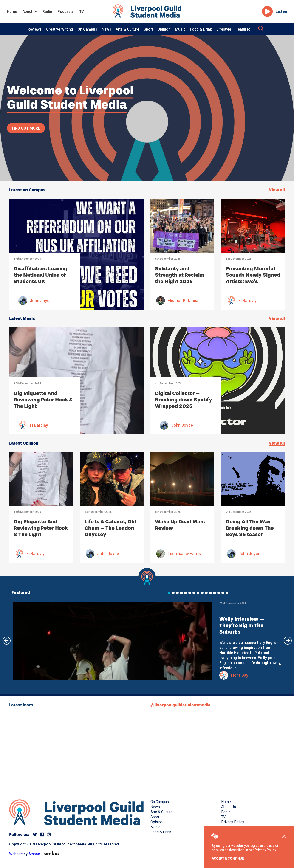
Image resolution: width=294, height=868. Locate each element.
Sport (148, 29)
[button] (169, 593)
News (106, 29)
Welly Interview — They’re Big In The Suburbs (242, 625)
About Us (229, 807)
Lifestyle (224, 29)
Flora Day (240, 675)
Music (180, 29)
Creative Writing (60, 29)
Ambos (34, 854)
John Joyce (41, 300)
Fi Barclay (247, 300)
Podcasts (66, 12)
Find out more (26, 128)
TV (82, 12)
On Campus (87, 29)
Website (16, 854)
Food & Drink (201, 29)
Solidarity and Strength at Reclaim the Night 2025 (180, 275)
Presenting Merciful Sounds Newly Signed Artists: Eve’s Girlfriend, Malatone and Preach (253, 281)
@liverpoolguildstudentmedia (181, 705)
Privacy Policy (265, 850)
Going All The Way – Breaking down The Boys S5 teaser (251, 528)
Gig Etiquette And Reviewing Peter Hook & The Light (43, 400)
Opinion (164, 29)
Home (12, 12)
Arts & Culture (127, 29)
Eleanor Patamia (183, 300)
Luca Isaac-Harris (184, 554)
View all (277, 190)
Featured (243, 29)
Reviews (35, 29)
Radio (47, 12)
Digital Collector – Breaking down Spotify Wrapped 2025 (184, 400)
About (27, 12)
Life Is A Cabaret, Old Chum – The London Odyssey (110, 528)
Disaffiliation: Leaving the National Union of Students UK (41, 275)
